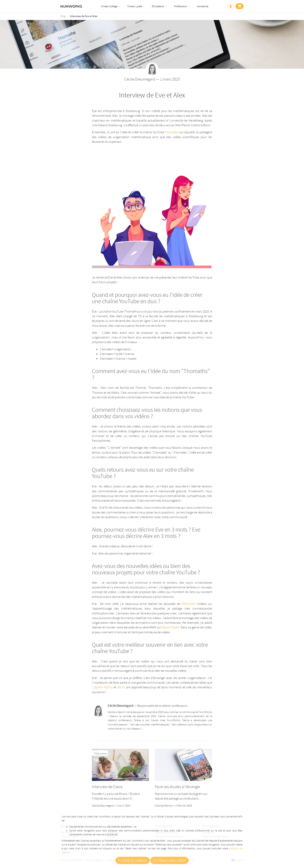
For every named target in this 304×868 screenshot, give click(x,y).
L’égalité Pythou (102, 687)
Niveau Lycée (135, 6)
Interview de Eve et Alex (84, 16)
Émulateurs (158, 6)
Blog (63, 16)
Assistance (203, 6)
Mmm (121, 687)
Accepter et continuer (133, 860)
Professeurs (181, 6)
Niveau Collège (109, 6)
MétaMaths (189, 604)
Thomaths (172, 132)
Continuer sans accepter (169, 860)
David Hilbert (170, 627)
